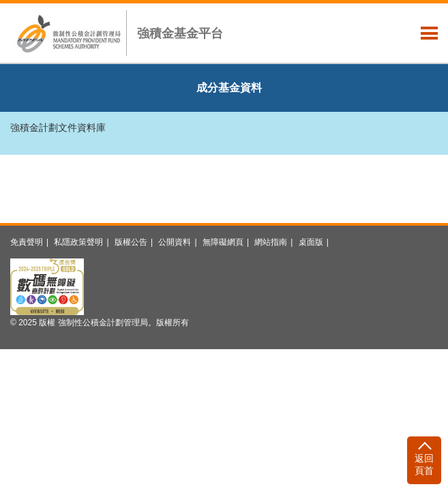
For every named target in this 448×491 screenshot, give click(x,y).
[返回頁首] (424, 460)
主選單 (429, 33)
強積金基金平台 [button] (180, 33)
